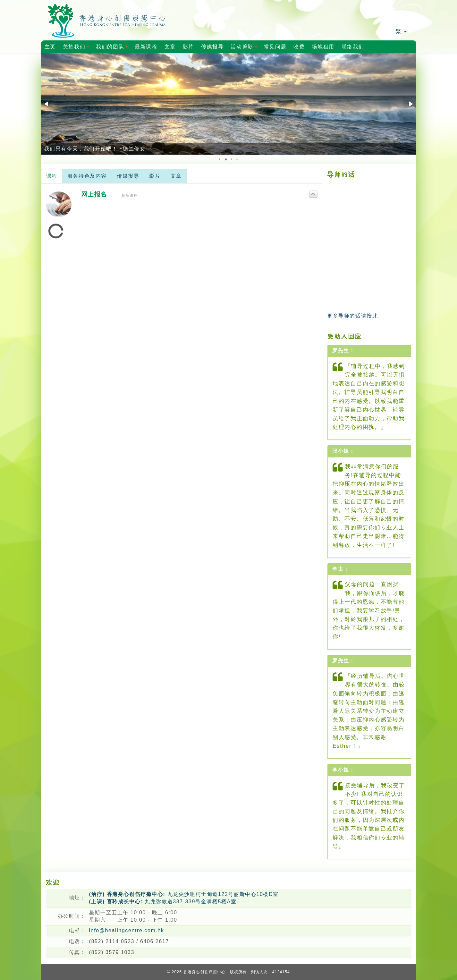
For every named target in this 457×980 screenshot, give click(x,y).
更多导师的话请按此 (352, 316)
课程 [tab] (52, 176)
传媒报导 (212, 47)
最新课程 (146, 47)
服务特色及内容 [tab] (87, 176)
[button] (47, 104)
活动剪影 (245, 48)
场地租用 (323, 47)
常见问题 (275, 47)
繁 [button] (401, 31)
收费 (299, 47)
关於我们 (77, 48)
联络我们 (353, 47)
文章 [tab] (176, 176)
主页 (50, 47)
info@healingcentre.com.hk (127, 930)
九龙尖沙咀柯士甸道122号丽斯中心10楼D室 (184, 894)
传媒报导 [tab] (128, 176)
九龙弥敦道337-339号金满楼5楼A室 (163, 902)
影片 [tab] (155, 176)
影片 (188, 47)
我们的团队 (113, 48)
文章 (170, 47)
